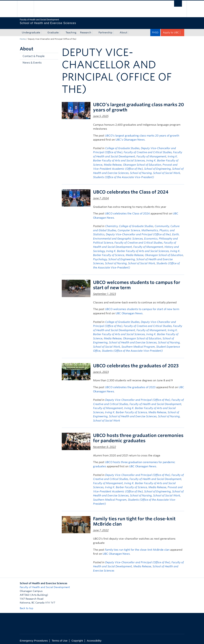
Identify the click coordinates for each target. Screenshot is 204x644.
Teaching (71, 29)
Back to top (28, 605)
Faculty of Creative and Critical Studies (148, 149)
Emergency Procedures (34, 638)
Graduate (53, 29)
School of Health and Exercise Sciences (133, 340)
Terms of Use (60, 638)
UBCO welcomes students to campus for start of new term (142, 306)
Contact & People (34, 53)
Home (23, 36)
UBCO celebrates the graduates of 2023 (136, 363)
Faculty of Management (151, 154)
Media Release (113, 162)
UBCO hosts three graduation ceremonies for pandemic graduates (138, 435)
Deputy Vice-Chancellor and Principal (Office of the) (138, 231)
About (123, 29)
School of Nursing (141, 170)
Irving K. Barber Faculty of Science (126, 409)
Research (86, 29)
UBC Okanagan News (129, 310)
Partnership (105, 29)
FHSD (155, 29)
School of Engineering (157, 166)
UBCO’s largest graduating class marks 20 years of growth (142, 133)
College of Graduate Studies (122, 145)
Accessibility (94, 638)
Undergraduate (31, 29)
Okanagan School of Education (142, 162)
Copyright (77, 638)
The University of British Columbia (28, 9)
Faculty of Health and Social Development (155, 401)
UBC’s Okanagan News (130, 137)
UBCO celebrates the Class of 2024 (131, 189)
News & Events (32, 60)
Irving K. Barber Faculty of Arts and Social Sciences (138, 248)
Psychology (100, 256)
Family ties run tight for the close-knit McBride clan (137, 547)
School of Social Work (167, 170)
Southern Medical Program (138, 344)
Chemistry (111, 223)
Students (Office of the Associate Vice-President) (124, 174)
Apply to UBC (171, 29)
